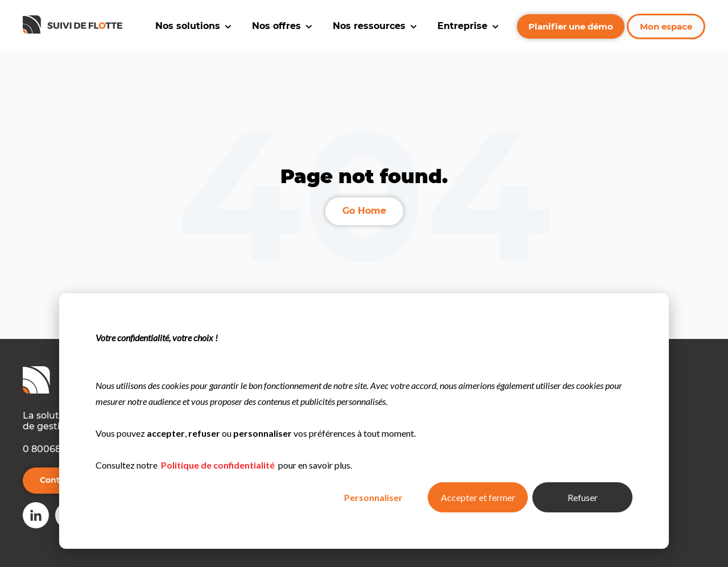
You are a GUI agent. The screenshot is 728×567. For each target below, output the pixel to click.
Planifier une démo (571, 26)
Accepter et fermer (478, 497)
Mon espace (666, 26)
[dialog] (364, 421)
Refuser (583, 497)
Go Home (364, 211)
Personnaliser (373, 497)
